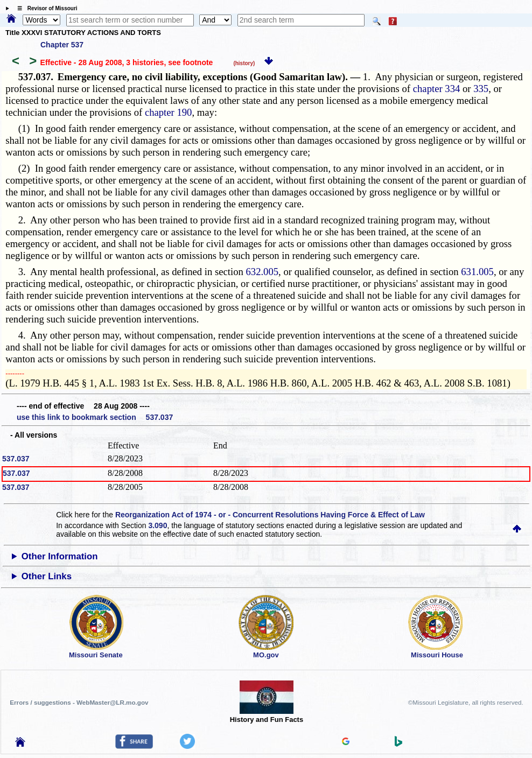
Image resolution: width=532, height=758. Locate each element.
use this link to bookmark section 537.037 (95, 417)
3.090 (157, 525)
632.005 (262, 272)
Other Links (47, 576)
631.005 (477, 272)
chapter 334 (437, 89)
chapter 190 (169, 112)
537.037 (16, 459)
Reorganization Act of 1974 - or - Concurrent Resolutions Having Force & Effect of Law (270, 515)
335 (481, 89)
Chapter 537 (62, 45)
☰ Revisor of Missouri (45, 8)
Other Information (60, 556)
